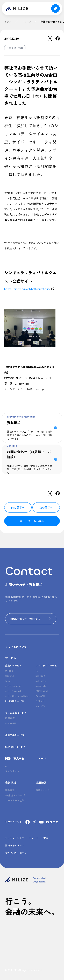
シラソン (40, 701)
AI (6, 766)
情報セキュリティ (15, 845)
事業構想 (10, 790)
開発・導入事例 (15, 758)
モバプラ (40, 706)
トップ (8, 22)
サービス (11, 658)
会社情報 (11, 783)
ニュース (27, 22)
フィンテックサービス (46, 668)
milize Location (13, 686)
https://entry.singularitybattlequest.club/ (27, 289)
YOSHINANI (42, 691)
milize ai (9, 671)
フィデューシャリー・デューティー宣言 (27, 838)
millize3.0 (40, 676)
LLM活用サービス (15, 701)
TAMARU (40, 696)
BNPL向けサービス (15, 747)
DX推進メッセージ (15, 795)
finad (8, 681)
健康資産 (10, 718)
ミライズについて (16, 647)
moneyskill (10, 723)
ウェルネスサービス (16, 713)
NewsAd (9, 676)
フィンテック (12, 771)
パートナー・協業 (15, 800)
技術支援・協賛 (15, 48)
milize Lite (41, 686)
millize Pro (41, 681)
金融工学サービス (15, 735)
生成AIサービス (13, 665)
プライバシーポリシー (17, 853)
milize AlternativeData (17, 696)
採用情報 (41, 783)
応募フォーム (43, 790)
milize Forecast (13, 691)
